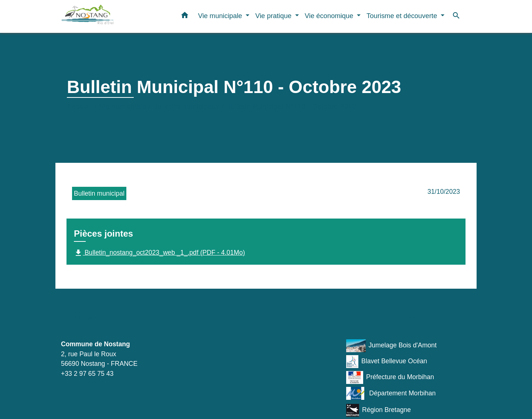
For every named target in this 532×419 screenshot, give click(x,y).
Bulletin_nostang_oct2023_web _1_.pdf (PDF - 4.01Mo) (159, 253)
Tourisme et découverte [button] (403, 16)
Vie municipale (123, 106)
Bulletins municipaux (186, 106)
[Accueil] (107, 16)
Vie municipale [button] (221, 16)
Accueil (80, 106)
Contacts (86, 319)
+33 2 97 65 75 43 (87, 374)
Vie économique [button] (330, 16)
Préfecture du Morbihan (390, 377)
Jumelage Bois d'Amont (391, 346)
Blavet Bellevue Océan (387, 362)
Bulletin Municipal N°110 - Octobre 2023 (291, 106)
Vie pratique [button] (274, 16)
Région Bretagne (378, 410)
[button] (185, 17)
